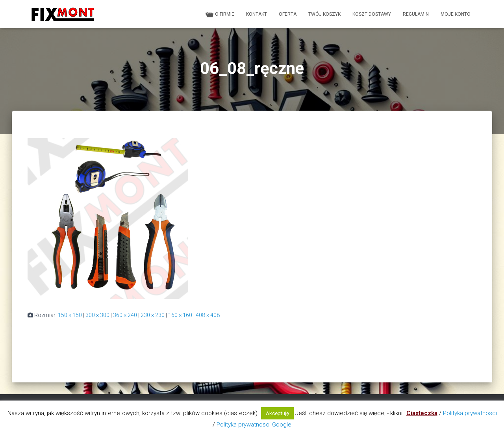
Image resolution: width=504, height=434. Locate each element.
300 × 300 (97, 315)
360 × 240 (125, 315)
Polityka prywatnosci (470, 413)
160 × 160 (180, 315)
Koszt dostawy (372, 14)
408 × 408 (208, 315)
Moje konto (456, 14)
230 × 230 (153, 315)
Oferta (288, 14)
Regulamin (416, 14)
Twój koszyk (324, 14)
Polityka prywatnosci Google (254, 425)
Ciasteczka (422, 413)
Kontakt (257, 14)
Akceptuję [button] (277, 413)
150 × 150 (70, 315)
